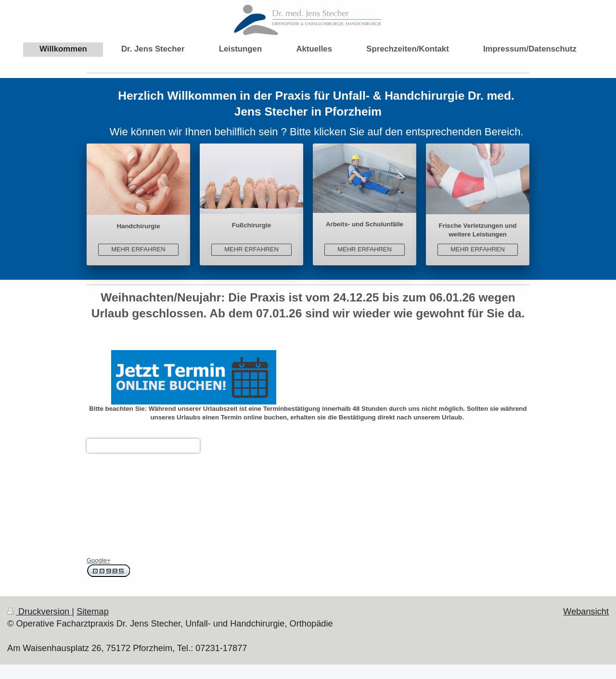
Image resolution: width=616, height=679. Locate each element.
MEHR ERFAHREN (138, 249)
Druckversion (39, 612)
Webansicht (586, 612)
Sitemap (93, 612)
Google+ (99, 560)
